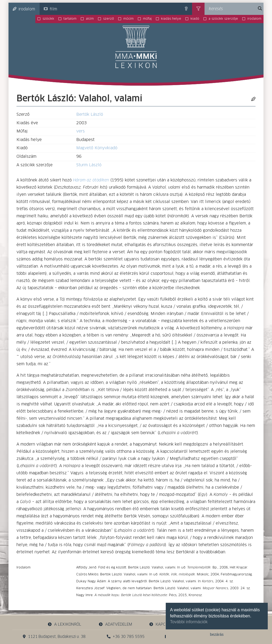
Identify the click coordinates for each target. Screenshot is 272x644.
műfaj (147, 19)
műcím (128, 19)
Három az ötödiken (91, 180)
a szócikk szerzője (223, 19)
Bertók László (90, 115)
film (50, 9)
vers (80, 131)
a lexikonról (65, 624)
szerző (109, 19)
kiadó (195, 19)
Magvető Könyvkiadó (97, 148)
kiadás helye (171, 19)
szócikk (48, 19)
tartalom (70, 19)
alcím (90, 19)
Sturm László (89, 165)
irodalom (24, 9)
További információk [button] (189, 622)
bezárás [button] (217, 634)
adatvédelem (115, 624)
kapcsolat (163, 624)
